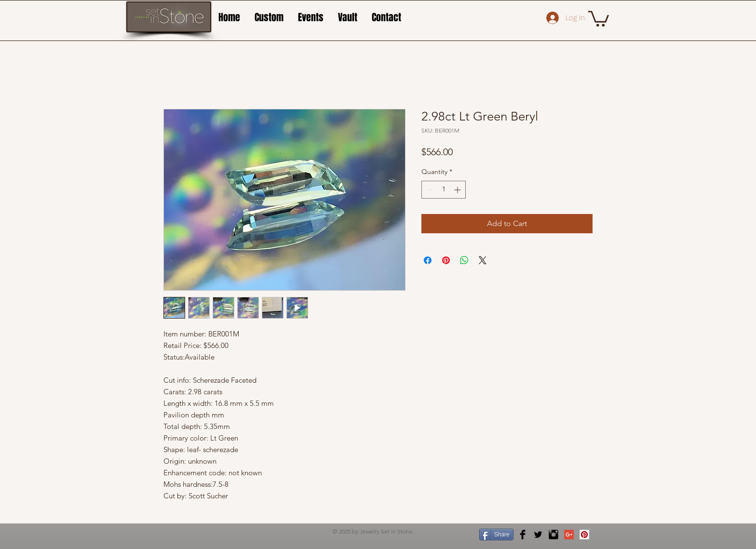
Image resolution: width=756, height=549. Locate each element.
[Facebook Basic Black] (523, 535)
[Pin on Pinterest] (446, 260)
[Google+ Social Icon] (569, 535)
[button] (599, 18)
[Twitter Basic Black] (538, 535)
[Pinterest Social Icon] (584, 535)
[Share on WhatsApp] (464, 260)
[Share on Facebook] (428, 260)
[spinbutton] (444, 190)
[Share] (496, 535)
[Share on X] (483, 260)
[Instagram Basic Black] (553, 535)
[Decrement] (429, 190)
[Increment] (458, 190)
